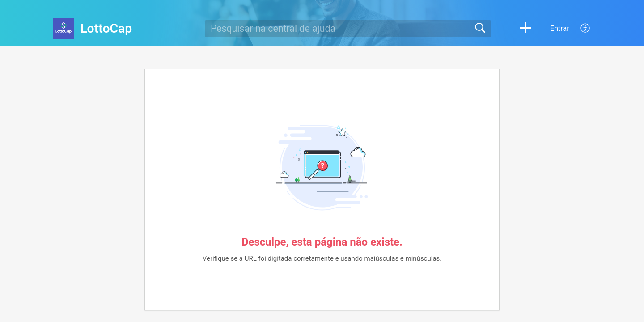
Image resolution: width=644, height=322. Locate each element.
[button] (525, 29)
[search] (348, 29)
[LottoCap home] (64, 29)
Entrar (559, 28)
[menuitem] (580, 29)
